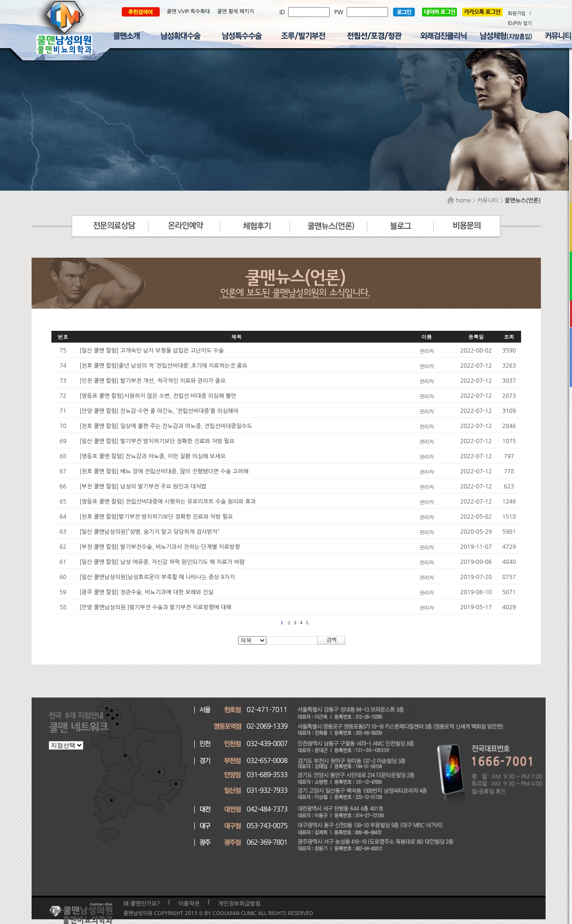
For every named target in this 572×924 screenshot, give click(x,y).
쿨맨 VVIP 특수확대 (189, 12)
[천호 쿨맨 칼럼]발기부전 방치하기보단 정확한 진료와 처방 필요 (157, 517)
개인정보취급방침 (239, 904)
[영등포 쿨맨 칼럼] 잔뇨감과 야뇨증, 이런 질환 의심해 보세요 (153, 456)
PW (340, 12)
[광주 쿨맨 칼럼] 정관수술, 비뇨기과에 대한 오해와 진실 (147, 592)
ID (284, 12)
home (459, 201)
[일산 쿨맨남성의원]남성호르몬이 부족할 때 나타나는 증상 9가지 (157, 577)
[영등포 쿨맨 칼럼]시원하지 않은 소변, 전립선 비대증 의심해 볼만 (158, 396)
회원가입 (517, 13)
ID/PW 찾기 (520, 23)
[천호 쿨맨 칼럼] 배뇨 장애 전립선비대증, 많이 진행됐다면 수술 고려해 (164, 471)
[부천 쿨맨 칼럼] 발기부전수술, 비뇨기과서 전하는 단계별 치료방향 (160, 547)
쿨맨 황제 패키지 (236, 12)
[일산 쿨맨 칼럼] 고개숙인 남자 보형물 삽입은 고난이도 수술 (152, 351)
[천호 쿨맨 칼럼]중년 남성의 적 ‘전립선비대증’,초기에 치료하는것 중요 (164, 366)
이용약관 (189, 904)
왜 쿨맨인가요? (142, 904)
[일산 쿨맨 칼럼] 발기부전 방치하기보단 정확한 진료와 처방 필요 (157, 441)
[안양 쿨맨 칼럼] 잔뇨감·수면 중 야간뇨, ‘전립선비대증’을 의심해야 (159, 411)
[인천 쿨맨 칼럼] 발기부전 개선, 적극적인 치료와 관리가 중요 (153, 381)
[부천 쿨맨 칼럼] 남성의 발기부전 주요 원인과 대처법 (143, 487)
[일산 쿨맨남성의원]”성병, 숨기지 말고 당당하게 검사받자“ (150, 532)
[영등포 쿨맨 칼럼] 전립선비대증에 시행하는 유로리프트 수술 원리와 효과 (168, 502)
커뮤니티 (488, 201)
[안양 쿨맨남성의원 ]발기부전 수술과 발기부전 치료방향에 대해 (156, 607)
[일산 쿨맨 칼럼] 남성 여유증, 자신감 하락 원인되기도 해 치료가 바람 (162, 562)
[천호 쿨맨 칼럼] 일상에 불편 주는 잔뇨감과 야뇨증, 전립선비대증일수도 (166, 426)
